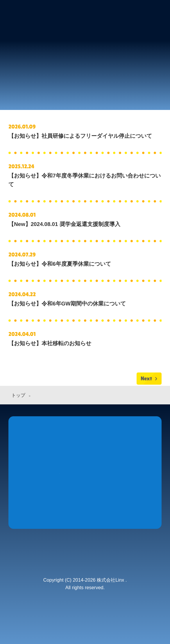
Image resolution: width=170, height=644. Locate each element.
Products (85, 452)
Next (146, 378)
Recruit (110, 499)
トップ (18, 395)
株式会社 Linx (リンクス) (34, 16)
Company (59, 499)
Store (136, 452)
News (34, 452)
